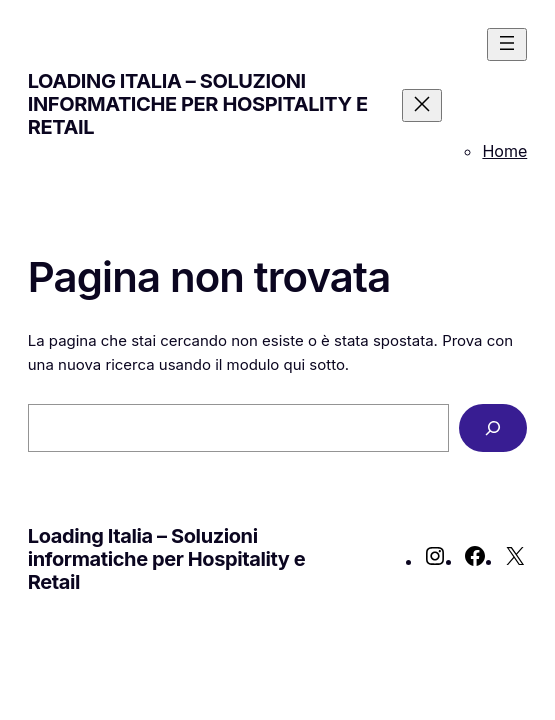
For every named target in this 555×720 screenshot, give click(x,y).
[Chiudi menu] (422, 105)
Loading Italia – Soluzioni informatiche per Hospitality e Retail (198, 104)
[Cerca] (493, 428)
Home (504, 151)
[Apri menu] (507, 44)
